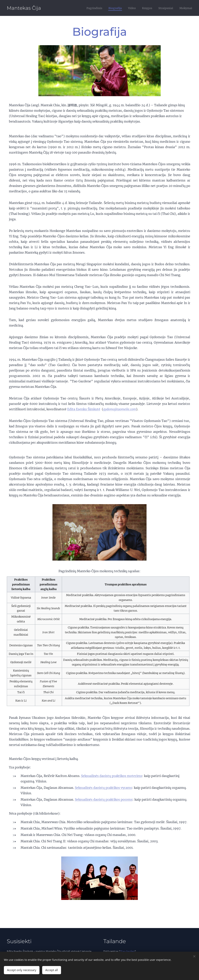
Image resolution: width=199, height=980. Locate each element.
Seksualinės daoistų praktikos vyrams (103, 788)
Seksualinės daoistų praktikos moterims (112, 776)
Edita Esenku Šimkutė (84, 409)
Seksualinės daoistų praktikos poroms (104, 799)
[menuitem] (86, 8)
